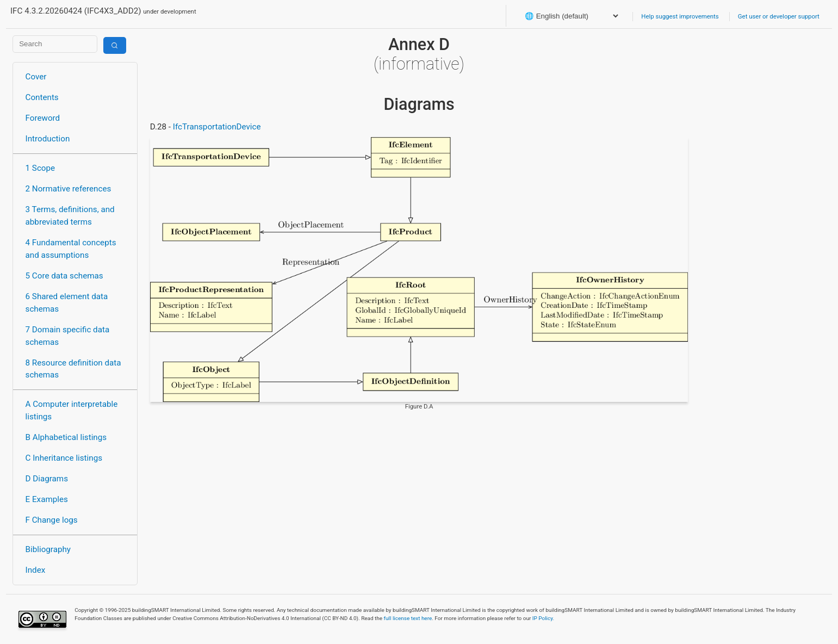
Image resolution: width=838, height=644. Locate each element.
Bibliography (48, 549)
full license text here (408, 618)
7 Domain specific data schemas (68, 336)
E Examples (47, 499)
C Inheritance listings (64, 458)
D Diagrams (47, 479)
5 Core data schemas (64, 276)
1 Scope (41, 168)
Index (36, 570)
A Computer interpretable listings (72, 410)
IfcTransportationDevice (217, 127)
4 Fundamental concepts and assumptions (71, 249)
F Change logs (52, 520)
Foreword (43, 118)
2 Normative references (69, 189)
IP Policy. (543, 618)
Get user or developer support (779, 16)
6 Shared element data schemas (67, 303)
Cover (36, 77)
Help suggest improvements (680, 16)
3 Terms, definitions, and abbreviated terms (70, 216)
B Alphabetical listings (66, 437)
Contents (42, 97)
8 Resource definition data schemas (73, 369)
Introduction (48, 139)
